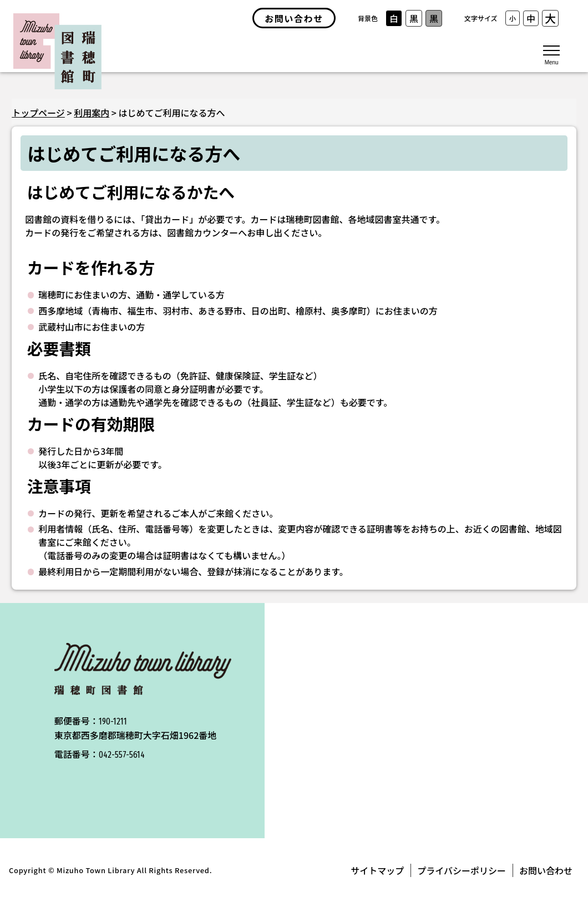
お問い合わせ (546, 870)
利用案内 (92, 113)
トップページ (38, 113)
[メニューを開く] (551, 54)
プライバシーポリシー (462, 870)
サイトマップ (377, 870)
